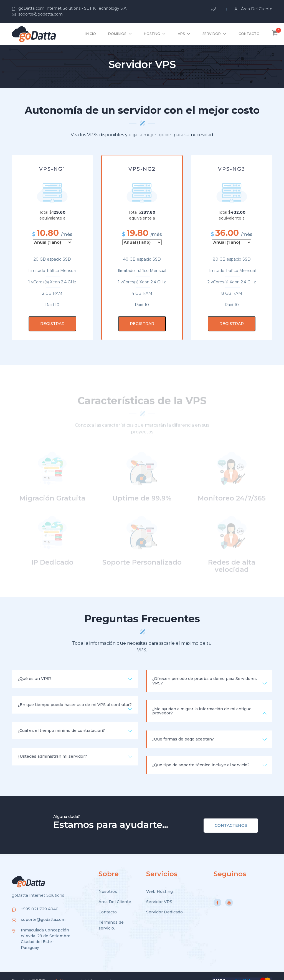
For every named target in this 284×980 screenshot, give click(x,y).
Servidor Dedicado (164, 903)
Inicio (91, 34)
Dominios (117, 34)
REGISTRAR (52, 324)
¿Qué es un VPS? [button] (75, 671)
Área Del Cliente (115, 893)
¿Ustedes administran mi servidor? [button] (75, 749)
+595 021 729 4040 (40, 900)
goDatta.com (62, 972)
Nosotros (108, 882)
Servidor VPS (159, 893)
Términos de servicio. (111, 916)
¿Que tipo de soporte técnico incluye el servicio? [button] (210, 757)
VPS (181, 34)
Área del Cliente (253, 9)
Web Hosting (159, 882)
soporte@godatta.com (37, 14)
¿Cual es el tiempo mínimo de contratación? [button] (75, 722)
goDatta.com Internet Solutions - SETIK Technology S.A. (69, 8)
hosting (152, 34)
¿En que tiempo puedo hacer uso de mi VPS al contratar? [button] (75, 699)
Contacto (249, 34)
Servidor (212, 34)
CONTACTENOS (231, 816)
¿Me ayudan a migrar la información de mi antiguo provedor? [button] (210, 703)
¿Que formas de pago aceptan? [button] (210, 731)
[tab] (75, 671)
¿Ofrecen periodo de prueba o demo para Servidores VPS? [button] (210, 673)
